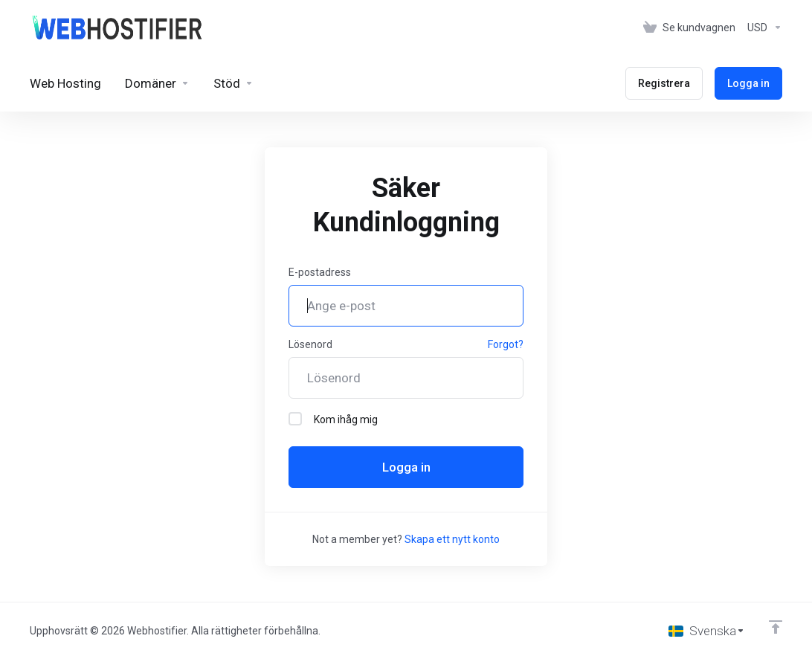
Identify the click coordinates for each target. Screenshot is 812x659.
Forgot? (506, 344)
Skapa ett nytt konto (452, 539)
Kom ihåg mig (333, 419)
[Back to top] (776, 627)
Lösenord (310, 344)
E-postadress (320, 272)
